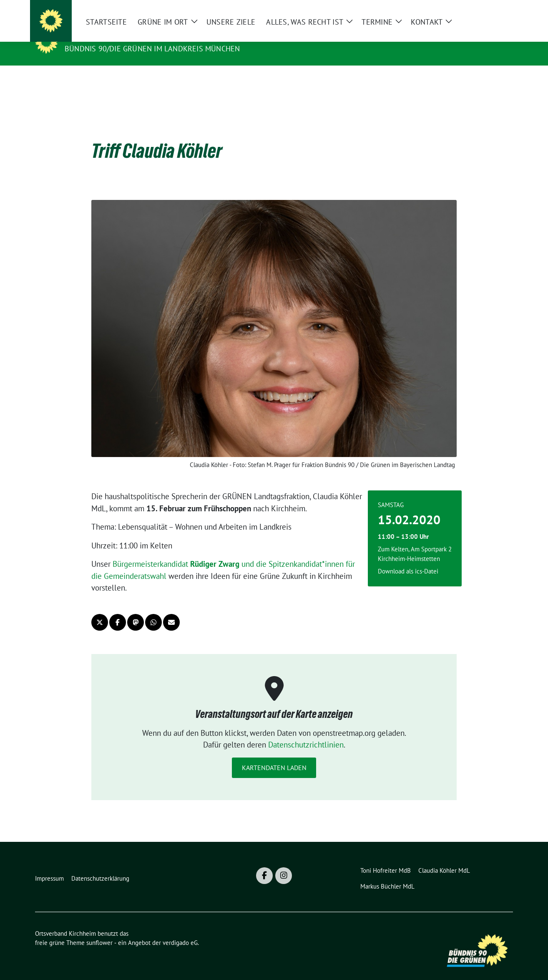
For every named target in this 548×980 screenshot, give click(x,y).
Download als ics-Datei (408, 558)
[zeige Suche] (498, 10)
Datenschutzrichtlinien (306, 732)
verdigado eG (180, 930)
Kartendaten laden (274, 755)
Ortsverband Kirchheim (119, 37)
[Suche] (486, 10)
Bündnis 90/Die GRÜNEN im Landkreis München (152, 49)
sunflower (99, 930)
